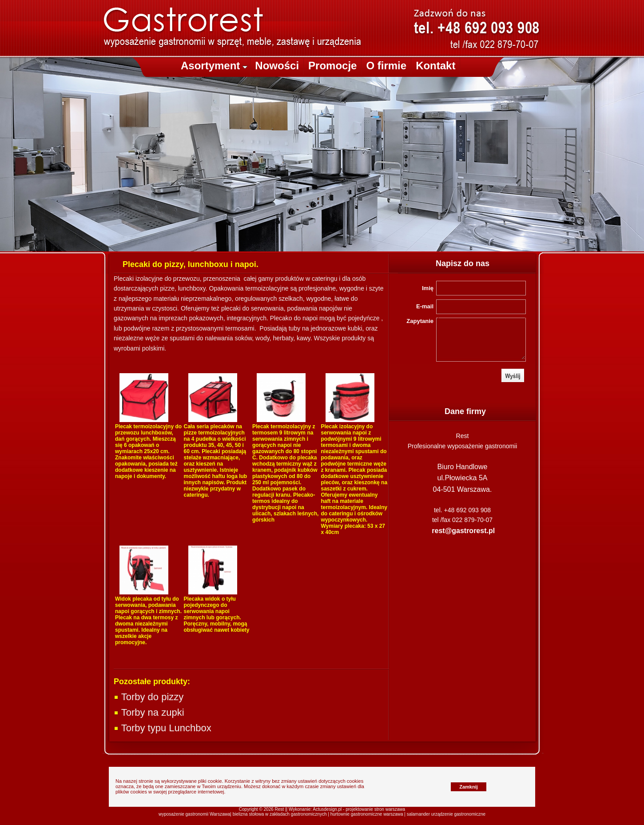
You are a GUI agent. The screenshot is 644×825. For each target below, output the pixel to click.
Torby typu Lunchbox (163, 728)
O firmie (386, 66)
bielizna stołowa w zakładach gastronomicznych (280, 814)
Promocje (332, 66)
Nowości (277, 66)
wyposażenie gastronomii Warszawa (194, 814)
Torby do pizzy (149, 697)
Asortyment (214, 66)
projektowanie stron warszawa (375, 809)
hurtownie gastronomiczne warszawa (367, 814)
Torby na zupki (149, 712)
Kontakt (435, 66)
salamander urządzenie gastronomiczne (446, 814)
